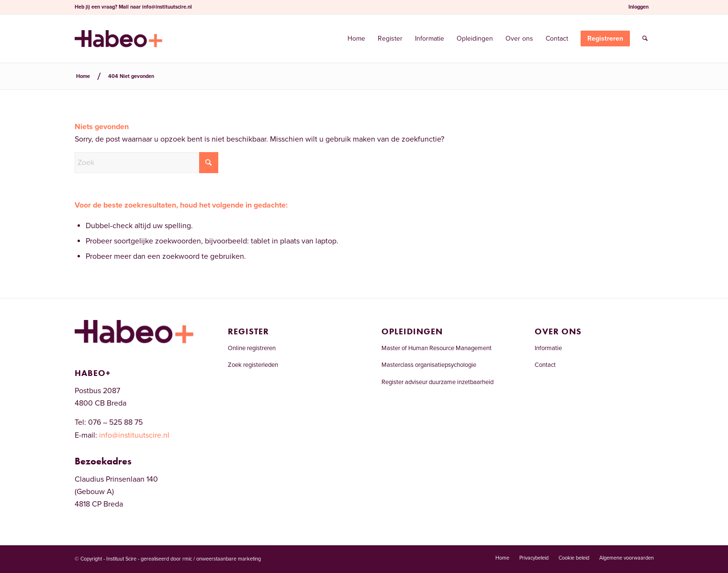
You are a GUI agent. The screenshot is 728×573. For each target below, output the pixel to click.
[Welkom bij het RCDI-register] (118, 39)
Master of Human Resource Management (437, 348)
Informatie (548, 348)
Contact (545, 365)
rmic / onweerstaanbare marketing (222, 559)
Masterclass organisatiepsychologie (429, 365)
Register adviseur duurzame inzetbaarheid (437, 382)
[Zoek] (645, 39)
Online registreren (252, 348)
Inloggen (638, 7)
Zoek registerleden (253, 365)
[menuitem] (639, 7)
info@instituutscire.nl (167, 7)
